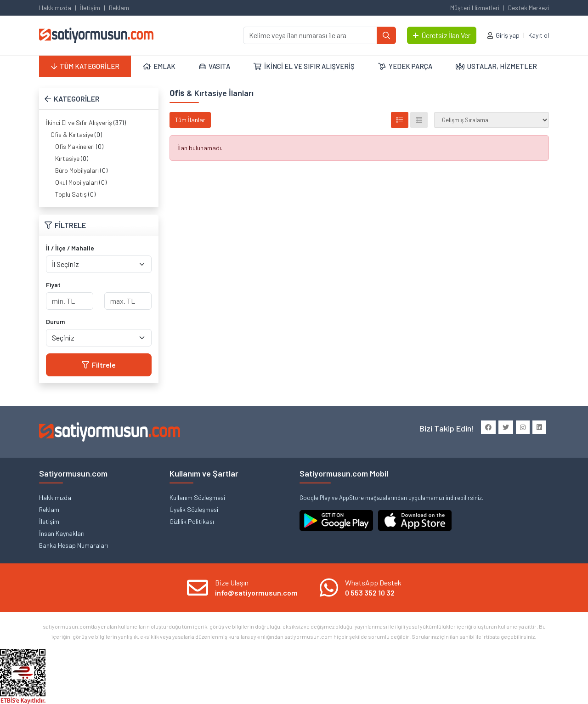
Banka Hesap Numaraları (73, 545)
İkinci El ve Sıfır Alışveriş (79, 122)
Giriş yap (508, 35)
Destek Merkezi (529, 8)
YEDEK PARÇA (405, 66)
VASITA (215, 66)
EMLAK (159, 66)
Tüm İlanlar (190, 120)
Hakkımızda (55, 8)
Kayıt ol (539, 35)
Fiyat (53, 285)
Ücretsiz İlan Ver (442, 35)
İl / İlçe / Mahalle (70, 248)
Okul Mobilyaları (76, 182)
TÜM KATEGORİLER (85, 66)
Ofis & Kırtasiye (72, 134)
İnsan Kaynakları (62, 533)
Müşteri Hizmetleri (475, 8)
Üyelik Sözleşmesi (194, 509)
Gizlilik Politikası (192, 521)
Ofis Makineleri (75, 146)
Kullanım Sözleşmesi (197, 497)
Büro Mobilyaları (77, 170)
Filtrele (99, 365)
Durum (55, 321)
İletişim (90, 8)
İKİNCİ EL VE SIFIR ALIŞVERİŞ (304, 66)
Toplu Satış (71, 194)
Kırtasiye (67, 158)
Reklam (119, 8)
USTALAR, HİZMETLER (496, 66)
